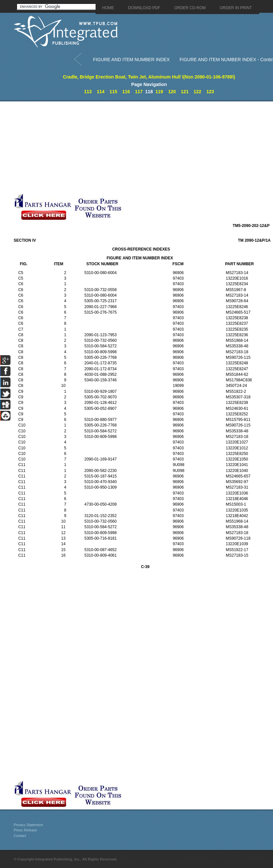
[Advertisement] (113, 147)
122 (197, 92)
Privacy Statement (28, 825)
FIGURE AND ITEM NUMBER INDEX (131, 60)
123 (210, 92)
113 (88, 92)
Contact (20, 836)
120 (172, 92)
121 (185, 92)
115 (113, 92)
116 (126, 92)
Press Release (26, 830)
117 (139, 92)
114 (101, 92)
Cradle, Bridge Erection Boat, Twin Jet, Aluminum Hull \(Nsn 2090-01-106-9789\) (149, 77)
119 (159, 92)
